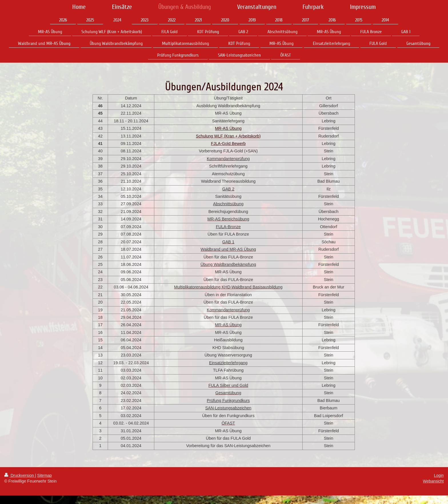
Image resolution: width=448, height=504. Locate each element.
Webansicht (433, 481)
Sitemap (44, 475)
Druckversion (20, 475)
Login (439, 475)
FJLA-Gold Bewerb (228, 144)
